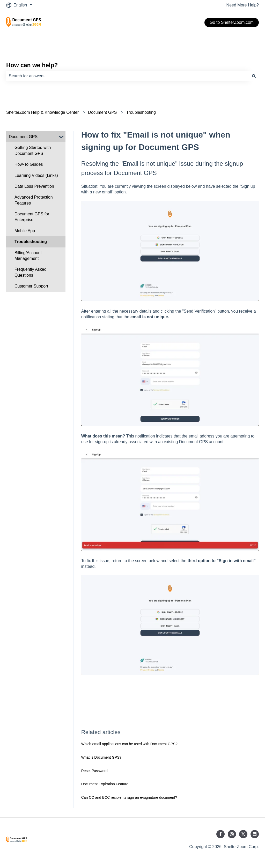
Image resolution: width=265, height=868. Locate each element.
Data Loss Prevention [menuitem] (34, 186)
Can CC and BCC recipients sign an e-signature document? (129, 797)
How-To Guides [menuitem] (29, 164)
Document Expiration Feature (105, 784)
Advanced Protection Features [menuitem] (34, 200)
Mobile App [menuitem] (25, 231)
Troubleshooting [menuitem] (31, 242)
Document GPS (102, 112)
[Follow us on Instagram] (232, 834)
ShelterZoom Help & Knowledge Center (42, 112)
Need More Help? (243, 5)
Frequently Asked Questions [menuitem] (31, 272)
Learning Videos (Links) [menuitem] (36, 175)
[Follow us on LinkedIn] (255, 834)
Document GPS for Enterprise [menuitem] (32, 217)
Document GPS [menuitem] (23, 137)
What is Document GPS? (101, 757)
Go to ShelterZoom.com (232, 22)
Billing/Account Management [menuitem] (28, 256)
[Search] (254, 76)
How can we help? (32, 65)
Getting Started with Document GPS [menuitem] (33, 150)
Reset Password (94, 771)
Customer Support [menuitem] (31, 286)
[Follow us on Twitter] (243, 834)
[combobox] (128, 76)
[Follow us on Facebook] (220, 834)
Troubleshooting (141, 112)
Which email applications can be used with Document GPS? (129, 744)
